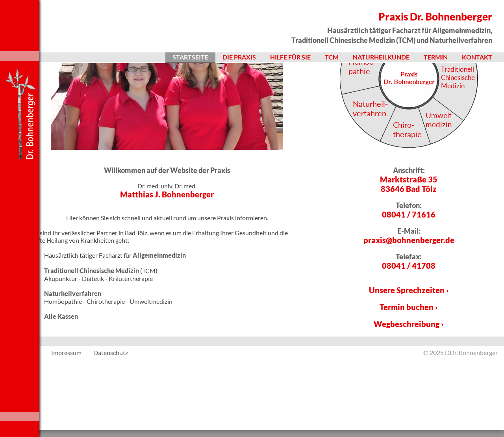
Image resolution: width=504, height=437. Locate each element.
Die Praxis (239, 57)
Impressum (66, 429)
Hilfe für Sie (290, 57)
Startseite (190, 57)
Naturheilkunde (381, 57)
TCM (332, 57)
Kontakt (477, 57)
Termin (436, 57)
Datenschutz (111, 429)
